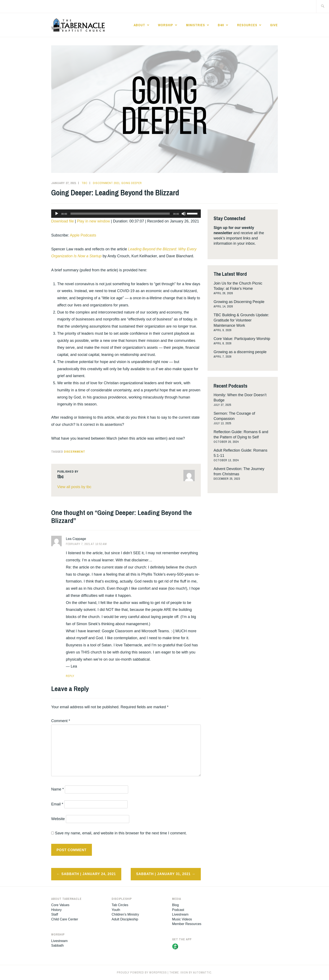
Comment (61, 721)
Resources (247, 25)
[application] (126, 214)
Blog (175, 905)
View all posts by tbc (74, 487)
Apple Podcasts (83, 235)
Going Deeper (132, 183)
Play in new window (93, 221)
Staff (55, 914)
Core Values (60, 905)
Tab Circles (120, 905)
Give (274, 25)
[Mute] (184, 214)
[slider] (120, 214)
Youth (116, 910)
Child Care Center (65, 919)
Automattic (202, 972)
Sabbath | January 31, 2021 (163, 874)
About (139, 25)
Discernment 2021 (106, 183)
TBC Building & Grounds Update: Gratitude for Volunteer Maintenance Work (241, 320)
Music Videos (182, 919)
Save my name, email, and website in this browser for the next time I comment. (121, 833)
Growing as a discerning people (240, 352)
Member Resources (187, 924)
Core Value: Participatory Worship (242, 339)
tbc (85, 183)
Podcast (178, 910)
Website (58, 819)
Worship (166, 25)
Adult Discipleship (125, 919)
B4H (221, 25)
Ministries (196, 25)
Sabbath (57, 945)
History (56, 910)
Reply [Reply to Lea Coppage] (70, 676)
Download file (63, 221)
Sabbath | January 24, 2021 (89, 874)
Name (57, 789)
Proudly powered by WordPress (142, 972)
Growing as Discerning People (239, 302)
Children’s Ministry (125, 914)
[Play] (57, 214)
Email (57, 804)
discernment (75, 452)
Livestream (59, 941)
